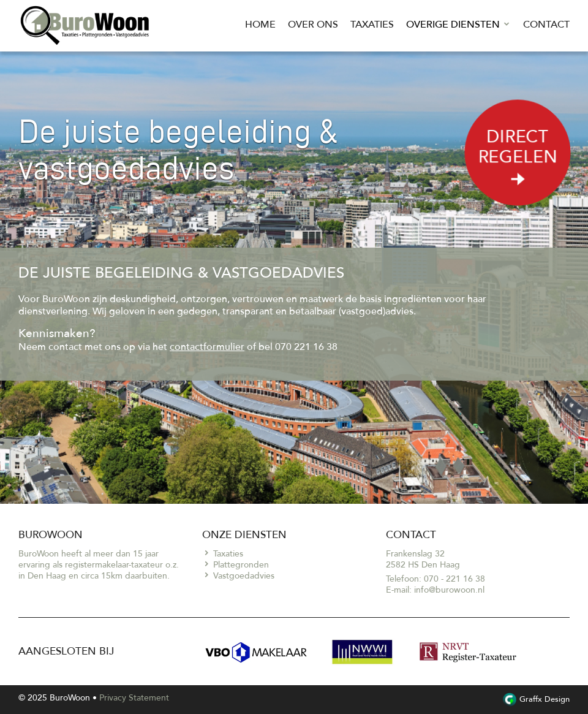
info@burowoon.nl (449, 590)
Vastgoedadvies (244, 576)
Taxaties (372, 25)
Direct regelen (518, 159)
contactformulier (207, 347)
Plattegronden (241, 565)
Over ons (313, 25)
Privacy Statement (134, 698)
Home (260, 25)
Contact (546, 25)
